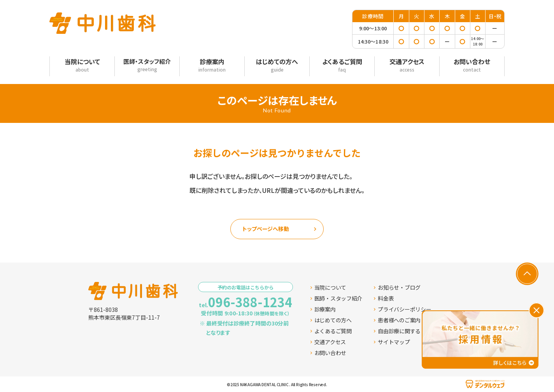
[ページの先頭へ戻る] (527, 274)
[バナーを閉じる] (536, 310)
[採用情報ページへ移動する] (480, 339)
